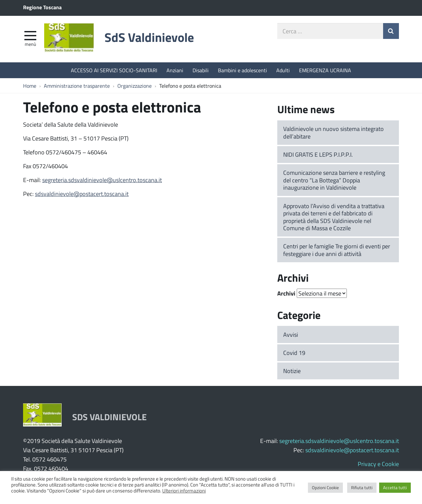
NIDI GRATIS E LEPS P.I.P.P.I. (318, 154)
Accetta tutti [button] (395, 488)
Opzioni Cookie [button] (325, 488)
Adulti (283, 70)
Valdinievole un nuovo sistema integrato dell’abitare (333, 132)
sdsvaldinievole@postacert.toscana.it (82, 194)
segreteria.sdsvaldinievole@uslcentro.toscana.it (102, 180)
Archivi (286, 293)
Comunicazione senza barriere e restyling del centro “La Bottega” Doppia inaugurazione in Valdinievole (334, 180)
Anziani (175, 70)
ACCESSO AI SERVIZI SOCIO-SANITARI (114, 70)
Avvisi (291, 334)
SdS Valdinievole (149, 37)
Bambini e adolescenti (242, 70)
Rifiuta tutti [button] (362, 488)
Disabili (201, 70)
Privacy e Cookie (378, 464)
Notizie (292, 371)
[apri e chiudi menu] (30, 35)
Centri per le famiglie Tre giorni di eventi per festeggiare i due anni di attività (337, 250)
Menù (30, 44)
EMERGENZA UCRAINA (325, 70)
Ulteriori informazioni (184, 490)
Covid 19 (294, 353)
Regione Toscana (42, 7)
